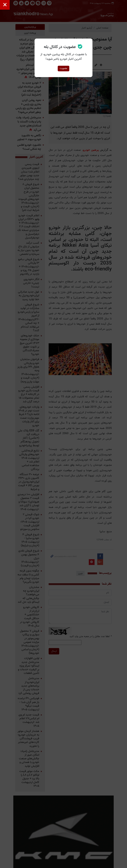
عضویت (64, 68)
